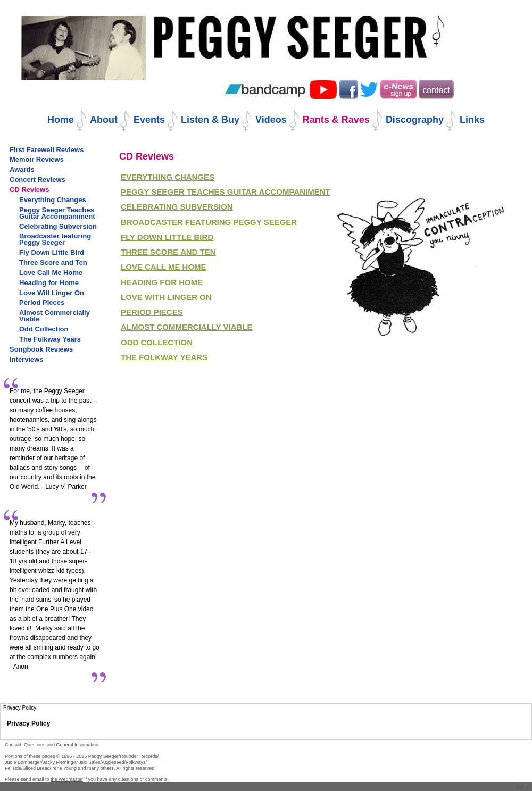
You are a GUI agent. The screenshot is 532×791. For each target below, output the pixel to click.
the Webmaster (67, 779)
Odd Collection (157, 342)
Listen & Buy (210, 120)
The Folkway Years (164, 357)
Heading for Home (162, 282)
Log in (523, 786)
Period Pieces (152, 312)
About (104, 120)
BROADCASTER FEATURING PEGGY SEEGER (209, 222)
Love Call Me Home (164, 267)
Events (149, 120)
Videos (271, 120)
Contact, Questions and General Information (52, 745)
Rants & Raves (336, 120)
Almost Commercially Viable (187, 327)
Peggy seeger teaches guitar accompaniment (226, 192)
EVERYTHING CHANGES (168, 177)
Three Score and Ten (168, 252)
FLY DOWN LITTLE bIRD (167, 237)
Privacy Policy (28, 723)
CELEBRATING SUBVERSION (177, 207)
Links (472, 120)
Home (61, 120)
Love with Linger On (166, 297)
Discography (415, 120)
